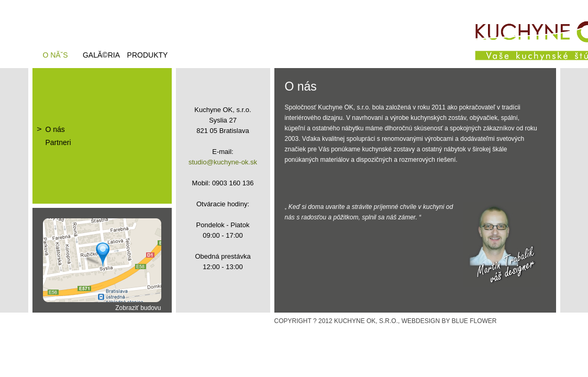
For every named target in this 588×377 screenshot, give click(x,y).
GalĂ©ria (101, 55)
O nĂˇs (55, 55)
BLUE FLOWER (474, 321)
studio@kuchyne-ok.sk (223, 162)
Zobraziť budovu (138, 308)
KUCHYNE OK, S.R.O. (366, 321)
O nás (55, 129)
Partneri (58, 142)
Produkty (148, 55)
